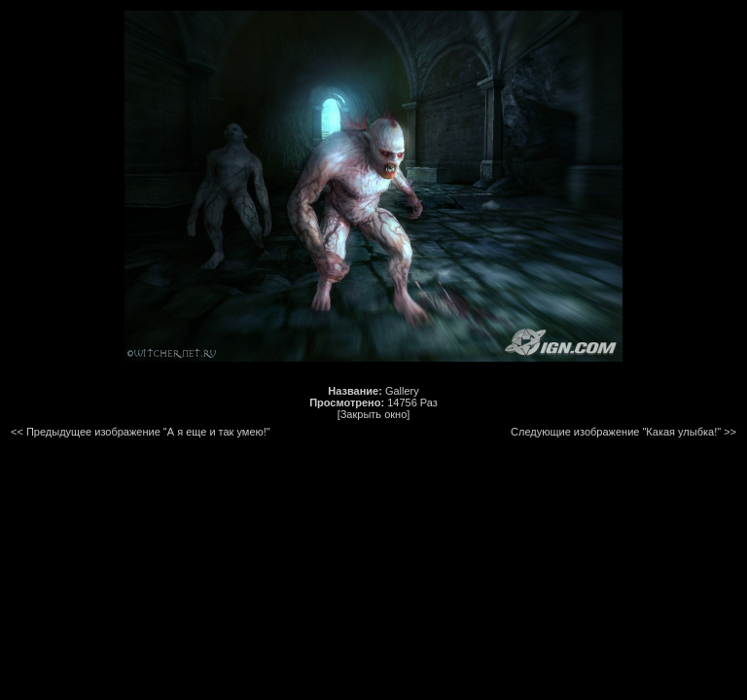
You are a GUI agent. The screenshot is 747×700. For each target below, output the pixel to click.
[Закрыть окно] (374, 414)
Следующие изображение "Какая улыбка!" (616, 432)
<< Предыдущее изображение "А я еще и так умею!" (141, 432)
